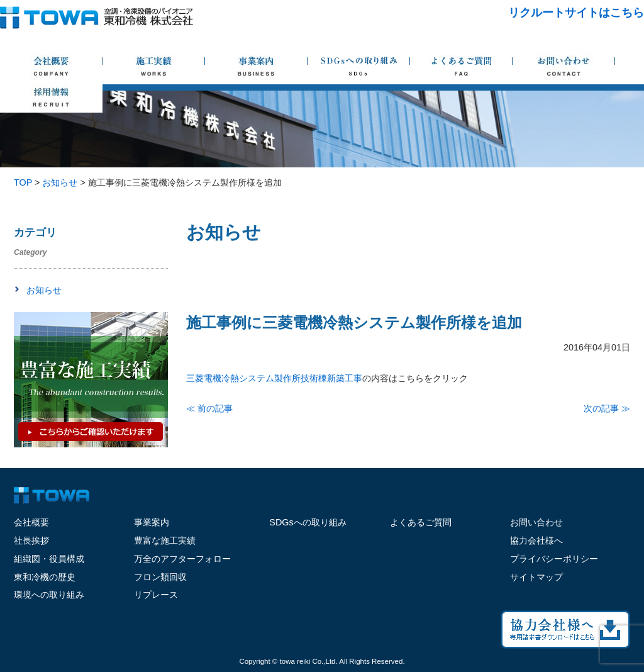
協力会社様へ (536, 540)
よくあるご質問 (421, 522)
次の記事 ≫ (607, 408)
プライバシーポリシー (554, 559)
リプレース (156, 595)
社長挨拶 (31, 540)
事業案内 (152, 522)
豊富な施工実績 (165, 540)
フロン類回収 (160, 577)
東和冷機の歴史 (45, 577)
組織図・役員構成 (49, 559)
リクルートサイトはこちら (576, 13)
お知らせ (44, 290)
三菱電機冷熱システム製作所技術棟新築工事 (274, 378)
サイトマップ (536, 577)
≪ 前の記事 (209, 408)
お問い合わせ (536, 522)
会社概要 (31, 522)
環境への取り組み (49, 595)
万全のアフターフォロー (182, 559)
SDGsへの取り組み (308, 522)
